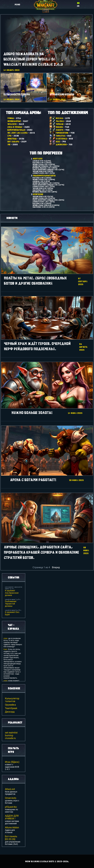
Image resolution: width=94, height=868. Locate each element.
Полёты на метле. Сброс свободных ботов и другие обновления (35, 281)
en (78, 6)
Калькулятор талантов (12, 700)
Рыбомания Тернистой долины (11, 604)
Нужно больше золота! (32, 413)
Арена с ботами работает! (33, 480)
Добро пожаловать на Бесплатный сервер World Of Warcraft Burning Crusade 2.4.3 (33, 59)
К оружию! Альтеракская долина (12, 593)
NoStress (38, 159)
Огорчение (38, 194)
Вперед (56, 567)
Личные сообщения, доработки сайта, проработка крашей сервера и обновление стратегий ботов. (42, 552)
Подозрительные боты (44, 175)
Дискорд (10, 712)
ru (78, 3)
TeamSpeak (11, 708)
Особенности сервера (17, 94)
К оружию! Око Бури (12, 613)
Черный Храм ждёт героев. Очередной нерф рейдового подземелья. (37, 346)
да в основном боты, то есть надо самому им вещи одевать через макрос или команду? (13, 642)
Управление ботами (62, 94)
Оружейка (10, 705)
